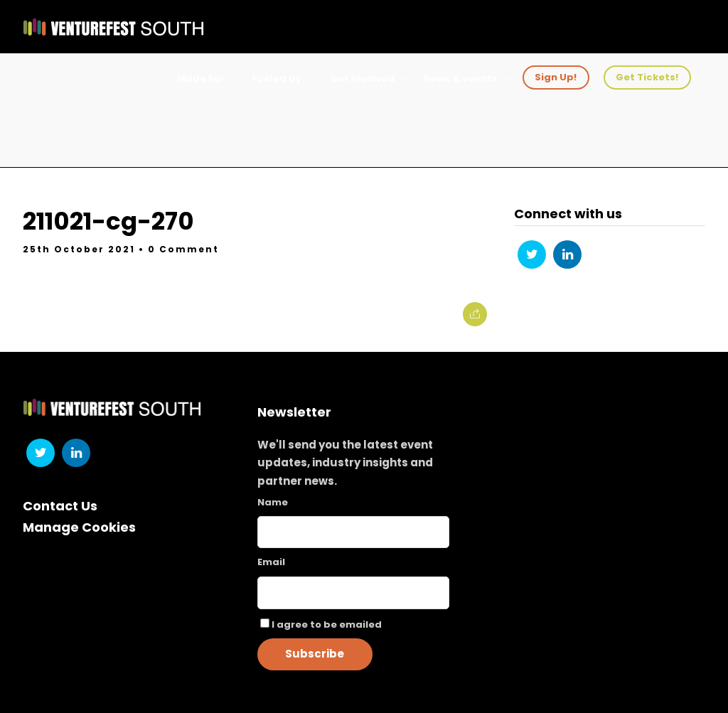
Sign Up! (556, 77)
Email (271, 562)
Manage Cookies (79, 527)
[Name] (354, 532)
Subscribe (315, 654)
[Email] (354, 593)
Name (273, 502)
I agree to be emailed (327, 624)
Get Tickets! (647, 77)
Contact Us (60, 506)
